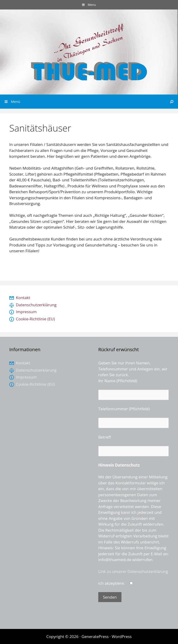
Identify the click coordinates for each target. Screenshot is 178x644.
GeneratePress (95, 636)
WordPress (122, 636)
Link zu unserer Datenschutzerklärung (133, 571)
